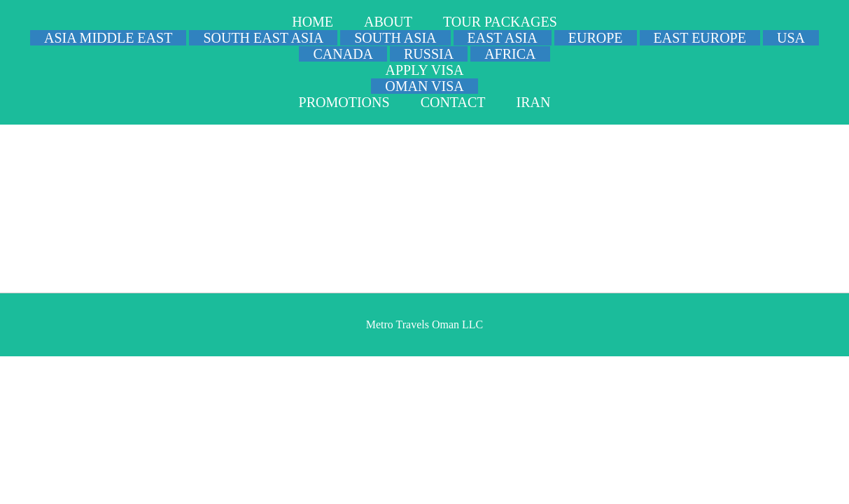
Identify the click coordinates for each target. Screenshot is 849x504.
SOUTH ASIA (395, 38)
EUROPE (596, 38)
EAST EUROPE (700, 38)
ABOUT (388, 22)
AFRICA (510, 54)
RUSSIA (429, 54)
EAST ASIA (503, 38)
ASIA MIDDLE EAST (108, 38)
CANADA (343, 54)
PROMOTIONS (344, 102)
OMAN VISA (424, 86)
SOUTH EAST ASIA (263, 38)
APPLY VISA (425, 70)
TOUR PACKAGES (500, 22)
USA (791, 38)
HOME (313, 22)
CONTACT (453, 102)
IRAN (533, 102)
